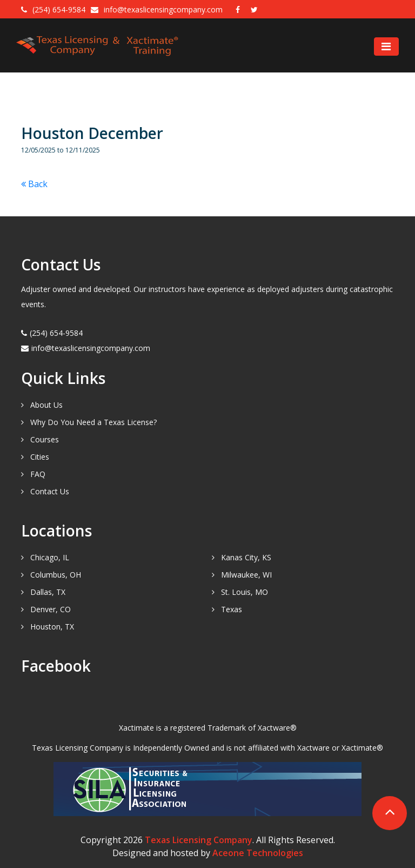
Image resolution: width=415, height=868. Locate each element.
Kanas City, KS (246, 557)
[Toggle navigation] (386, 47)
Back (34, 184)
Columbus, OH (56, 575)
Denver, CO (51, 609)
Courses (45, 439)
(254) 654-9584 (59, 9)
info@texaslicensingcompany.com (164, 9)
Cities (40, 457)
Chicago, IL (50, 557)
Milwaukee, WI (246, 575)
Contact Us (50, 491)
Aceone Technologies (258, 853)
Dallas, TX (48, 592)
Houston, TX (52, 627)
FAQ (38, 474)
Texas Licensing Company (199, 840)
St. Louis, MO (245, 592)
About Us (46, 405)
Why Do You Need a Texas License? (93, 422)
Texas (232, 609)
